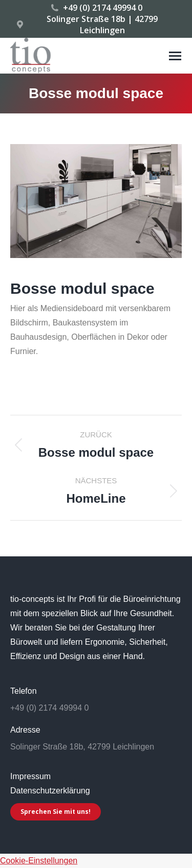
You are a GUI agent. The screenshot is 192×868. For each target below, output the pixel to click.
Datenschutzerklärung (50, 791)
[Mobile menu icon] (175, 56)
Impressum (30, 776)
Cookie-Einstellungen (39, 861)
